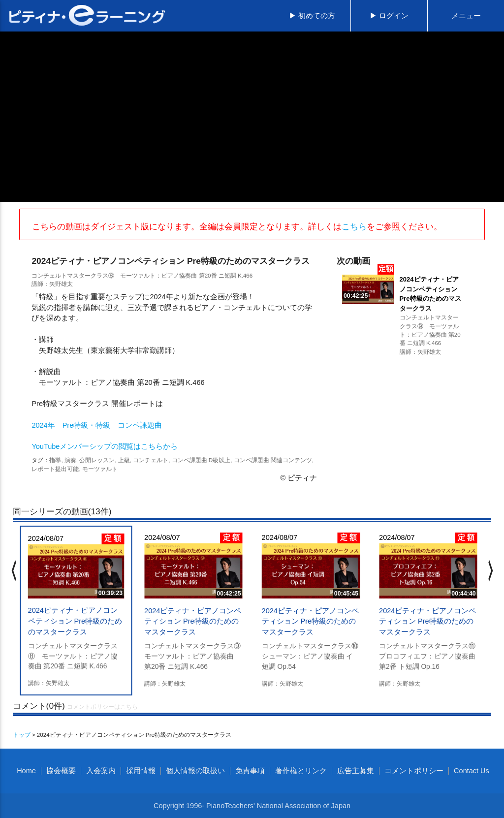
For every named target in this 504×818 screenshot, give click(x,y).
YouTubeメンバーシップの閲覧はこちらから (105, 446)
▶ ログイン (389, 16)
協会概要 (61, 771)
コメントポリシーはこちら (102, 707)
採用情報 (141, 771)
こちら (354, 226)
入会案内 (101, 771)
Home (26, 771)
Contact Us (472, 771)
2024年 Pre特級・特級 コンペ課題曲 (97, 425)
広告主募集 (356, 771)
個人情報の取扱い (195, 771)
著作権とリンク (301, 771)
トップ (22, 735)
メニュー (466, 16)
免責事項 (250, 771)
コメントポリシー (414, 771)
